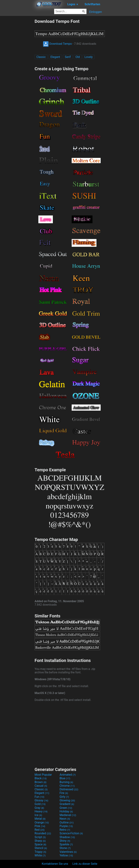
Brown (40, 782)
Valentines (68, 852)
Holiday (66, 811)
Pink (40, 826)
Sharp (40, 841)
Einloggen (96, 12)
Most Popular (43, 775)
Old (78, 57)
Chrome (67, 786)
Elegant (55, 57)
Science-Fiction (71, 833)
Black (41, 778)
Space (40, 844)
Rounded (43, 833)
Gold (40, 804)
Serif (68, 57)
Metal (40, 819)
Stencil (41, 848)
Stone (65, 848)
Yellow (66, 855)
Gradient (67, 804)
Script (40, 837)
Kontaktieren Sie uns (55, 864)
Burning (66, 782)
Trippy (40, 852)
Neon (65, 819)
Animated (68, 775)
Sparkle (66, 844)
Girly (64, 797)
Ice (38, 815)
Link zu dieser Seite (85, 864)
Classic (41, 57)
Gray (39, 808)
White (40, 855)
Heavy (41, 811)
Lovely (89, 57)
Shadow (67, 837)
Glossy (41, 800)
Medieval (68, 815)
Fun (39, 797)
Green (66, 808)
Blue (65, 778)
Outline (67, 822)
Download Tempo (57, 44)
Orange (42, 822)
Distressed (69, 789)
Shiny (65, 841)
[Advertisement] (17, 73)
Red (40, 830)
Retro (65, 830)
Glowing (67, 800)
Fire (64, 793)
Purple (66, 826)
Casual (41, 786)
